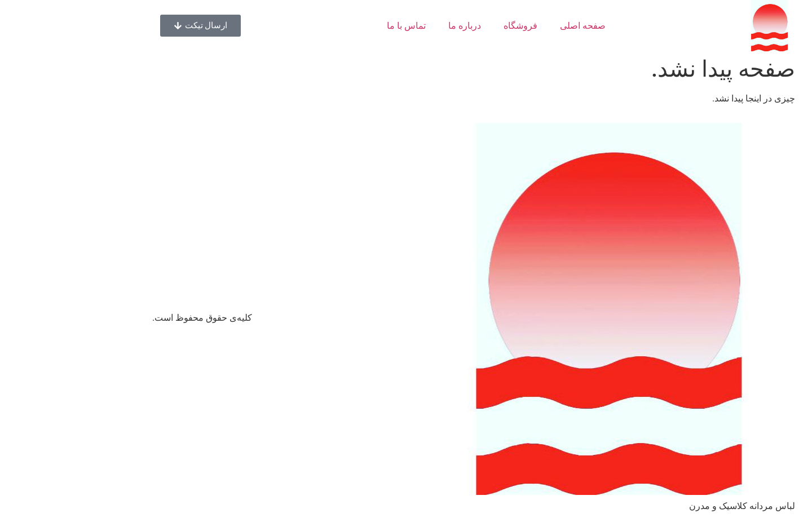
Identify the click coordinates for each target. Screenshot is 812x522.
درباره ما (397, 26)
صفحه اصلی (515, 26)
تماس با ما (339, 26)
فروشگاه (453, 26)
